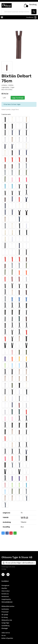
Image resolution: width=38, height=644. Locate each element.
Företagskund (5, 585)
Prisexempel (5, 612)
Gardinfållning (5, 626)
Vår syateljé (5, 615)
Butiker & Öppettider (7, 638)
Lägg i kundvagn (18, 98)
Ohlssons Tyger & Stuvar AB (17, 557)
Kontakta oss (5, 594)
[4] (8, 574)
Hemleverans (5, 597)
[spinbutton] (6, 98)
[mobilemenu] (2, 18)
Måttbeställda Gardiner (8, 606)
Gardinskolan (5, 609)
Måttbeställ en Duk (7, 620)
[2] (3, 574)
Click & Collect (6, 591)
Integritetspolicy (6, 599)
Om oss (4, 635)
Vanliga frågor (5, 623)
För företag (5, 617)
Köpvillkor (4, 588)
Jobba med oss (6, 633)
